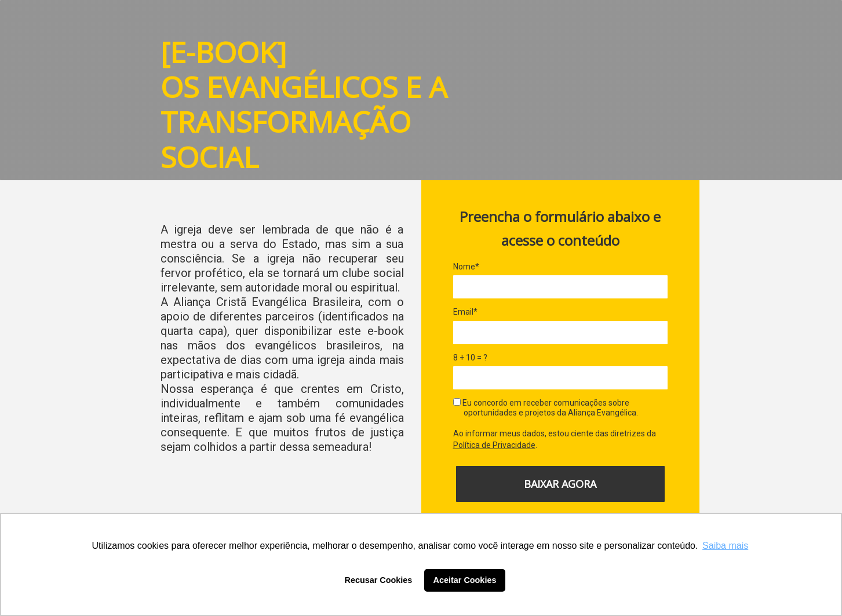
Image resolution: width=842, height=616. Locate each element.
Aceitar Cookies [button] (465, 580)
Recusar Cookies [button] (379, 580)
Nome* (466, 267)
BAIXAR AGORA (560, 484)
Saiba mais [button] (725, 546)
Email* (465, 312)
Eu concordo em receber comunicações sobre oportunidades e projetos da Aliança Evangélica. (546, 408)
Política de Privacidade (494, 445)
